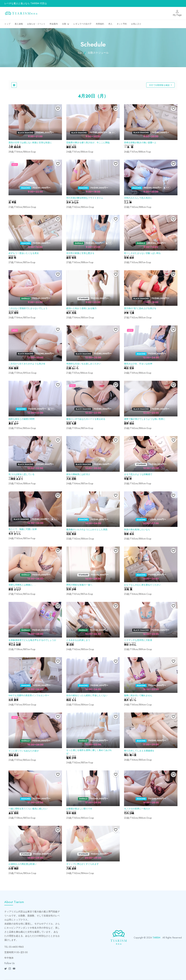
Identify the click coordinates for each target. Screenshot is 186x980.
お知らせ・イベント (36, 24)
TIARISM (156, 938)
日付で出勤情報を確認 (160, 85)
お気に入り (136, 24)
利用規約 (100, 24)
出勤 (64, 24)
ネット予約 (122, 24)
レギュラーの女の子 (82, 24)
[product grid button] (14, 85)
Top (80, 53)
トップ (7, 24)
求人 (110, 24)
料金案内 (54, 24)
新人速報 (19, 24)
